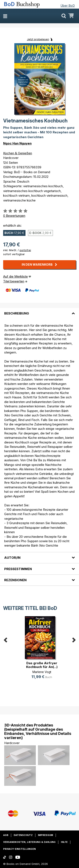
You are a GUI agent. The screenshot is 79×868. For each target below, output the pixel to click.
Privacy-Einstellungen (19, 849)
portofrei (25, 250)
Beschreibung (17, 313)
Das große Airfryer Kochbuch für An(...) (42, 665)
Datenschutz (23, 835)
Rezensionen (15, 580)
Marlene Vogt (42, 672)
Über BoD (68, 6)
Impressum (46, 835)
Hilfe (64, 842)
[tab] (39, 311)
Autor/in (12, 558)
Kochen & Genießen (18, 153)
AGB (6, 835)
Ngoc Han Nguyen (17, 143)
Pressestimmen (18, 569)
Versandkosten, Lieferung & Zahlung (29, 842)
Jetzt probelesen (38, 39)
